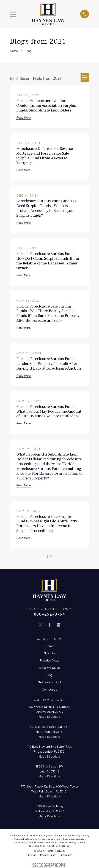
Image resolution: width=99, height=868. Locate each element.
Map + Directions (49, 717)
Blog (49, 675)
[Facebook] (49, 625)
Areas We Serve (49, 668)
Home (49, 646)
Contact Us (49, 689)
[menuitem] (31, 855)
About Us (49, 653)
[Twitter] (40, 625)
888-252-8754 (49, 614)
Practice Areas (49, 660)
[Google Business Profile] (59, 625)
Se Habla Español (49, 682)
